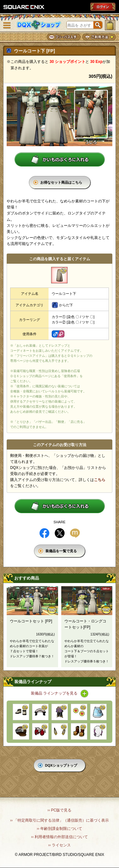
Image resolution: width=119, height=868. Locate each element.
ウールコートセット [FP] (31, 621)
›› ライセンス (60, 845)
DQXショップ (39, 25)
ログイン (103, 7)
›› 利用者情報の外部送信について (60, 837)
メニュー (7, 25)
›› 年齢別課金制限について (60, 829)
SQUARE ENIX (24, 7)
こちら (100, 480)
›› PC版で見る (60, 810)
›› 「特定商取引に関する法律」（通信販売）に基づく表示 (60, 820)
